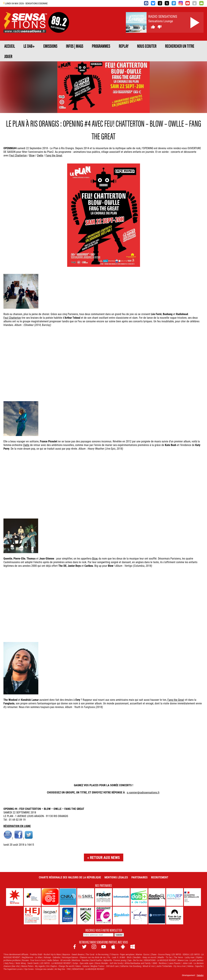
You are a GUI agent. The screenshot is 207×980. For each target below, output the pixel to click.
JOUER (8, 56)
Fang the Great (54, 155)
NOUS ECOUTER (147, 46)
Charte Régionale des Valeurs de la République (70, 877)
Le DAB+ (29, 46)
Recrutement (160, 877)
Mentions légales (116, 877)
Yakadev (200, 975)
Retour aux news (105, 857)
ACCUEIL (10, 46)
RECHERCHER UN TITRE (180, 46)
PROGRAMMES (101, 46)
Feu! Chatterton (18, 155)
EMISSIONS (50, 46)
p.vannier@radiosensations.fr (143, 792)
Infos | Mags (75, 46)
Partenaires (139, 877)
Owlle (40, 155)
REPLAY (124, 46)
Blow (32, 155)
